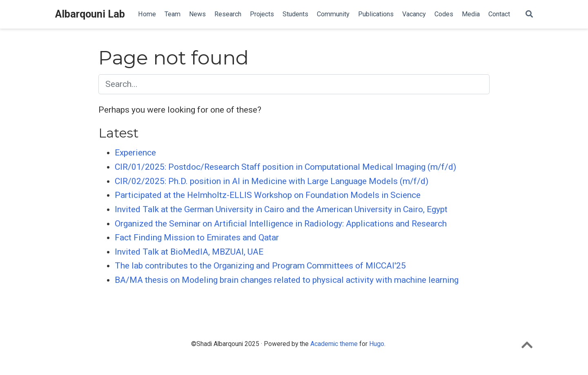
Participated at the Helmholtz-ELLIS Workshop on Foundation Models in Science (268, 195)
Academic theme (334, 344)
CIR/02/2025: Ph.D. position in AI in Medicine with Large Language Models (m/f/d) (272, 181)
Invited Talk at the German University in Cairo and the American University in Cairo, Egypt (281, 209)
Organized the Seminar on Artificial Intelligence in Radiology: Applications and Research (281, 224)
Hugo (377, 344)
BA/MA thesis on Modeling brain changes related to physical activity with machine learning (287, 280)
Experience (135, 153)
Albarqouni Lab (90, 14)
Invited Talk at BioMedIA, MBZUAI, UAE (189, 252)
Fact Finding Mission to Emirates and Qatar (197, 237)
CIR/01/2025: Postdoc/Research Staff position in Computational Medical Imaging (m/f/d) (285, 167)
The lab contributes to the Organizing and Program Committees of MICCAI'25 (260, 266)
